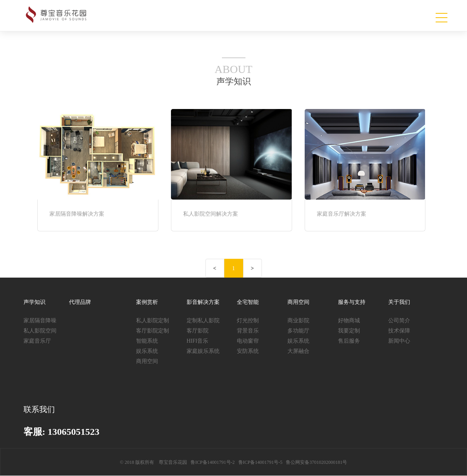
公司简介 (399, 321)
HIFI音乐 (197, 341)
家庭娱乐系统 (203, 351)
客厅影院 (198, 331)
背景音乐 (248, 331)
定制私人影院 (203, 321)
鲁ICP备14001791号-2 (213, 462)
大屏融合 (298, 351)
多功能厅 (298, 331)
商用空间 (147, 361)
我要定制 (349, 331)
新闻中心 (399, 341)
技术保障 (399, 331)
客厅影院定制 (153, 331)
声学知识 (35, 302)
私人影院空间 (40, 331)
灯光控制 (248, 321)
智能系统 (147, 341)
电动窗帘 (248, 341)
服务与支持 (352, 302)
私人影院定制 (153, 321)
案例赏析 (147, 302)
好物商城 (349, 321)
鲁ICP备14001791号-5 (261, 462)
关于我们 (399, 302)
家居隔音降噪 (40, 321)
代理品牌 (80, 302)
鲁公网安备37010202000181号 (316, 462)
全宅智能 (248, 302)
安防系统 (248, 351)
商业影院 (298, 321)
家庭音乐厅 (37, 341)
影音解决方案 (203, 302)
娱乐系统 (147, 351)
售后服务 (349, 341)
